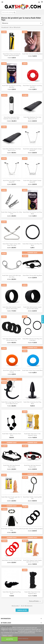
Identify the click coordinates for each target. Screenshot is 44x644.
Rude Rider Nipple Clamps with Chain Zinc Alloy (12, 245)
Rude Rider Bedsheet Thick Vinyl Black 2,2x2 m (12, 150)
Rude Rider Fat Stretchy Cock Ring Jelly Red (32, 86)
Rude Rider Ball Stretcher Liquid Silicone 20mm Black (12, 308)
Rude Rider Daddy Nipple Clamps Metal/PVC (32, 150)
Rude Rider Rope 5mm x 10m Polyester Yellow (32, 434)
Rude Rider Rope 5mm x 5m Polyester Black (32, 593)
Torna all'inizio (35, 601)
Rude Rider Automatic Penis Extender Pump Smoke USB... (12, 118)
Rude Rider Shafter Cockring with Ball (32, 498)
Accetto (10, 639)
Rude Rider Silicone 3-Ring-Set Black (32, 529)
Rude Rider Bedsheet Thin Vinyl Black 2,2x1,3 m (32, 118)
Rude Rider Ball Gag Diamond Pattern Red (32, 466)
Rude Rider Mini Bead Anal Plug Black (12, 593)
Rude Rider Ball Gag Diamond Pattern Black (12, 466)
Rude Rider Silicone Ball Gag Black (32, 275)
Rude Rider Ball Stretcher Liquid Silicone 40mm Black (32, 308)
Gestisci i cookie (7, 636)
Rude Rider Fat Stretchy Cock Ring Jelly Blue (12, 86)
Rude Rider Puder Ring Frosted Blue (32, 370)
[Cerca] (9, 12)
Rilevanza (22, 23)
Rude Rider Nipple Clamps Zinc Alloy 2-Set (12, 213)
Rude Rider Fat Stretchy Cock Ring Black (32, 213)
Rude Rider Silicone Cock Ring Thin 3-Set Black (32, 340)
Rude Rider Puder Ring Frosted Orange (12, 371)
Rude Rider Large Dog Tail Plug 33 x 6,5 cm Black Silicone (12, 403)
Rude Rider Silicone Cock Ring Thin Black (32, 245)
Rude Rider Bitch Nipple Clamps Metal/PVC (32, 181)
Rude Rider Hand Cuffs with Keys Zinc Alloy (12, 276)
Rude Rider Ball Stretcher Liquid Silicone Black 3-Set (12, 340)
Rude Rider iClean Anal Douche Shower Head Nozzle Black (12, 55)
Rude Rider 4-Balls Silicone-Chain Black (12, 434)
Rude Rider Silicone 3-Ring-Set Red (12, 560)
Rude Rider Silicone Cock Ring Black (32, 54)
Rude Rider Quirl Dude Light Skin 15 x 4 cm (12, 498)
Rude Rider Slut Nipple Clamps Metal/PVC (12, 181)
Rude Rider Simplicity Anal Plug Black (32, 403)
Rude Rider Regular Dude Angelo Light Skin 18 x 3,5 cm (32, 561)
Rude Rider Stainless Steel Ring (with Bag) (12, 529)
